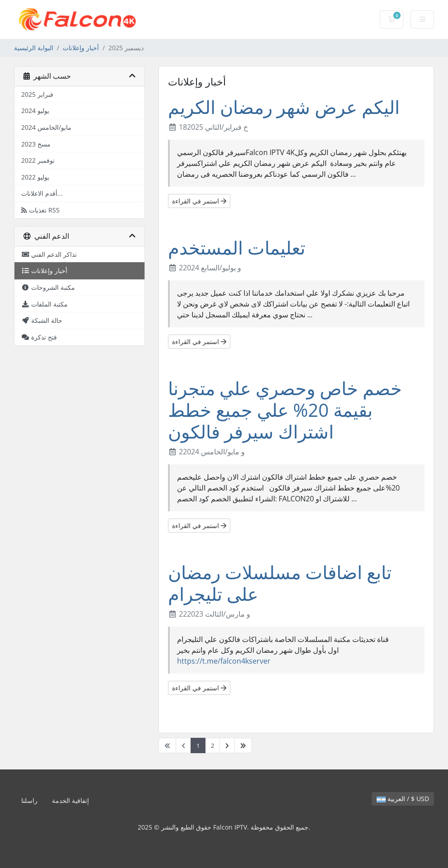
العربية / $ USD (403, 799)
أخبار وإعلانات (81, 48)
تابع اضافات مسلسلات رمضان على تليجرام (280, 583)
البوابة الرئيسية (34, 48)
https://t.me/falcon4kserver (224, 661)
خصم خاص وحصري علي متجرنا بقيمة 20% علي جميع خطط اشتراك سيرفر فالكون (285, 410)
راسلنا (29, 800)
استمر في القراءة (199, 201)
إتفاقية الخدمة (70, 800)
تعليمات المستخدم (237, 248)
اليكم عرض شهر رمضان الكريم (284, 107)
